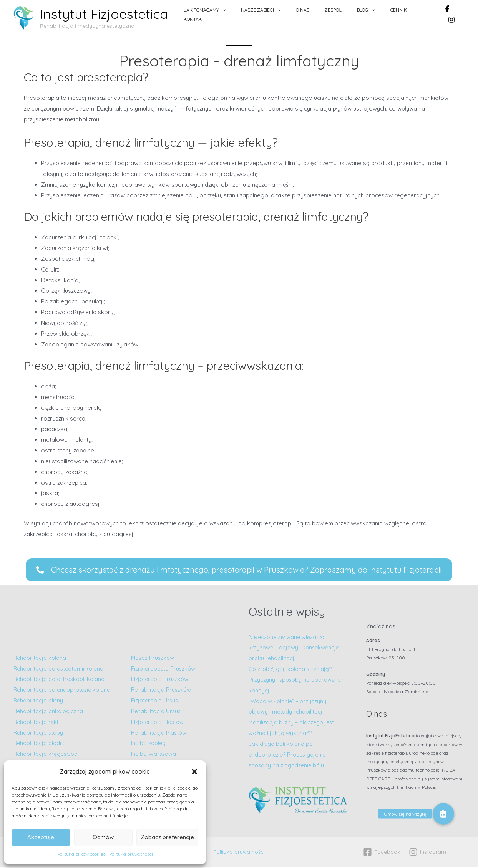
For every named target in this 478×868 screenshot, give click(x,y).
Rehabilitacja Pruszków (162, 691)
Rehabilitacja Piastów (159, 733)
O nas (322, 14)
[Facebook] (446, 14)
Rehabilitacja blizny (39, 707)
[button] (194, 772)
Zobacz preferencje (167, 837)
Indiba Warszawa (154, 755)
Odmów (103, 837)
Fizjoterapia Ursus (155, 702)
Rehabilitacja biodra (40, 750)
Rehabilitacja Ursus (157, 712)
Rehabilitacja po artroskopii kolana (61, 675)
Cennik (394, 14)
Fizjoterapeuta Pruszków (164, 669)
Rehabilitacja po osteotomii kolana (60, 664)
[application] (256, 14)
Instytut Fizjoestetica (104, 14)
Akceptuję (41, 837)
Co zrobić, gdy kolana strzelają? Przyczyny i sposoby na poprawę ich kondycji (297, 681)
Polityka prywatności (131, 854)
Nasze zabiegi (288, 14)
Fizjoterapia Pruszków (160, 680)
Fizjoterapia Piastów (158, 723)
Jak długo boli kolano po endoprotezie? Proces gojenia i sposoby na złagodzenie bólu (291, 756)
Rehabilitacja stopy (39, 739)
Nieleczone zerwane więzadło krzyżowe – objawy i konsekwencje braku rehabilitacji (295, 649)
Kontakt (421, 14)
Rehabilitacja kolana (40, 653)
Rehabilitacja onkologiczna (49, 718)
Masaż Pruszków (153, 659)
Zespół (345, 14)
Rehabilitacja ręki (36, 728)
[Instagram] (461, 14)
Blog (370, 14)
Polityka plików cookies (81, 854)
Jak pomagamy (239, 14)
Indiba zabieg (149, 744)
